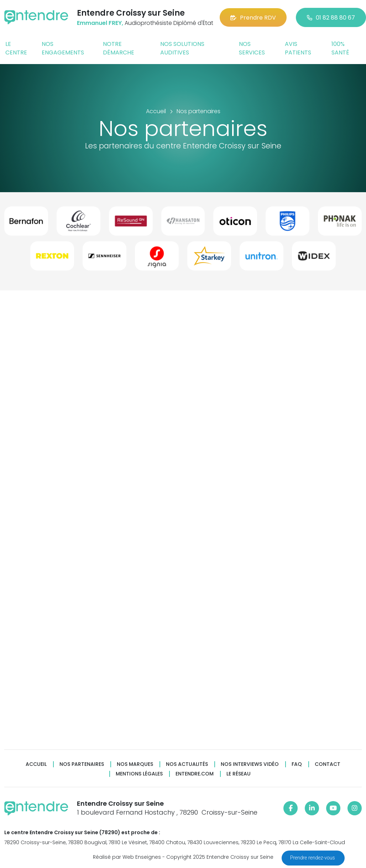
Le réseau (239, 774)
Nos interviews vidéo (250, 764)
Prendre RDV (253, 18)
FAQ (297, 764)
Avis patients (298, 48)
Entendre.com (195, 774)
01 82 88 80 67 (331, 18)
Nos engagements (63, 48)
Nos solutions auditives (182, 48)
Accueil (36, 764)
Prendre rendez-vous (313, 858)
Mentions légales (139, 774)
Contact (328, 764)
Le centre (16, 48)
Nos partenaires (82, 764)
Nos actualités (187, 764)
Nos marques (135, 764)
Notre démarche (119, 48)
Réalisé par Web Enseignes (127, 857)
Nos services (252, 48)
